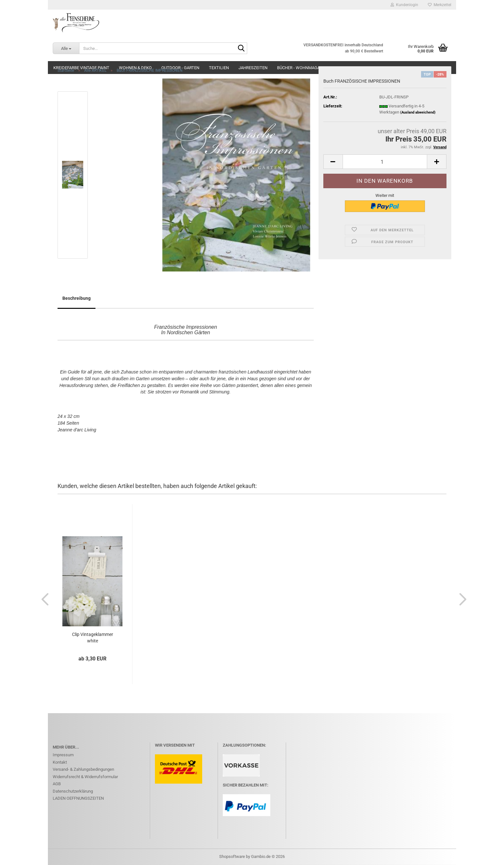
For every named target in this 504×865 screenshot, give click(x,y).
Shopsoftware (232, 856)
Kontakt (60, 762)
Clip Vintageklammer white (93, 638)
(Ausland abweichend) (418, 112)
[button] (333, 162)
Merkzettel (440, 5)
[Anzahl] (385, 162)
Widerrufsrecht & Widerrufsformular (85, 777)
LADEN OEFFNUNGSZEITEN (78, 798)
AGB (57, 784)
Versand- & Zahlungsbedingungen (83, 769)
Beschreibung (76, 298)
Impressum (63, 755)
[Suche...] (66, 48)
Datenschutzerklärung (73, 791)
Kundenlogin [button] (404, 5)
